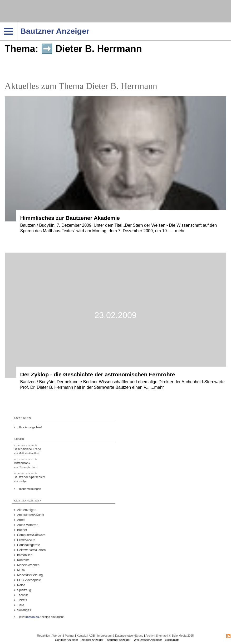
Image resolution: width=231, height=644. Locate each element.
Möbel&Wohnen (28, 565)
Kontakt (82, 636)
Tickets (22, 600)
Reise (21, 585)
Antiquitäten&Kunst (31, 515)
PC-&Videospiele (29, 580)
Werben (57, 636)
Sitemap (161, 636)
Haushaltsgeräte (29, 545)
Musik (21, 570)
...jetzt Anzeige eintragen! (40, 617)
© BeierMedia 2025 (181, 636)
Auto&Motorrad (28, 525)
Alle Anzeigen (27, 510)
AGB (92, 636)
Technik (23, 595)
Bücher (22, 530)
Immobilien (25, 555)
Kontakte (23, 560)
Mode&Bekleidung (30, 575)
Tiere (21, 605)
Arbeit (21, 520)
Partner (70, 636)
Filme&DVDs (26, 540)
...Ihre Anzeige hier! (29, 427)
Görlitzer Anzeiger (67, 640)
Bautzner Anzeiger (119, 640)
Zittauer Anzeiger (92, 640)
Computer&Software (31, 535)
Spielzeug (24, 590)
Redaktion (43, 636)
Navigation (17, 24)
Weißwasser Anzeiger (148, 640)
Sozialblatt (172, 640)
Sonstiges (24, 610)
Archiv (149, 636)
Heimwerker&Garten (31, 550)
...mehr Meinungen (29, 489)
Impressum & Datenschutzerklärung (120, 636)
